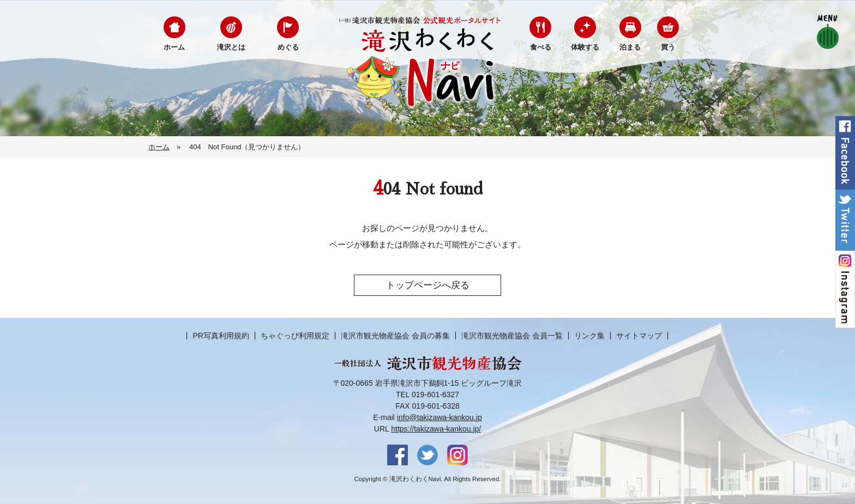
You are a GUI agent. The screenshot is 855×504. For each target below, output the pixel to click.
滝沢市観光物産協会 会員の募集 (395, 336)
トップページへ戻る (428, 285)
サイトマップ (639, 336)
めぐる (288, 47)
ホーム (174, 47)
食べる (541, 47)
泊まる (630, 47)
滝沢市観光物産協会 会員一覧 (512, 336)
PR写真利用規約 (221, 336)
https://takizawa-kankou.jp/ (436, 429)
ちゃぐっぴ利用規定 (295, 336)
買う (668, 47)
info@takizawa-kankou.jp (439, 417)
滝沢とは (231, 47)
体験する (585, 47)
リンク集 (589, 336)
